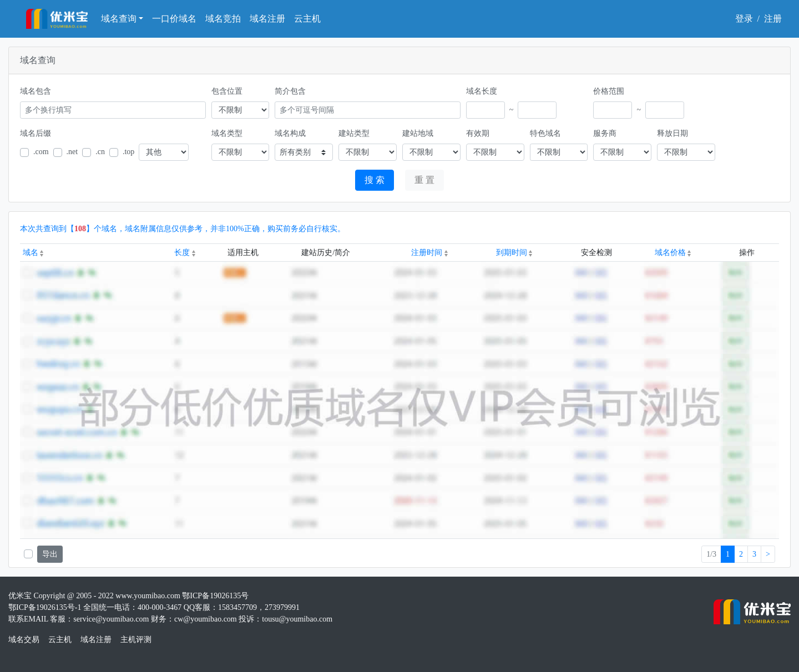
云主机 (307, 19)
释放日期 (672, 133)
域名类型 (227, 133)
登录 (744, 19)
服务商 (605, 133)
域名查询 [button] (119, 19)
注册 (773, 19)
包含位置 (227, 91)
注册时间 (429, 253)
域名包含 (36, 91)
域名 (33, 253)
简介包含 (290, 91)
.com (41, 152)
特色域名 (545, 133)
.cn (100, 152)
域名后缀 (36, 133)
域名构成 (290, 133)
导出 (50, 554)
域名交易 (24, 640)
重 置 (424, 180)
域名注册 (267, 19)
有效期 (478, 133)
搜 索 (375, 180)
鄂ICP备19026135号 (215, 596)
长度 (185, 253)
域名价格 (673, 253)
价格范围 (609, 91)
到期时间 (514, 253)
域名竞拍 (223, 19)
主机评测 (136, 640)
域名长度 (482, 91)
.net (72, 152)
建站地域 (418, 133)
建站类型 (354, 133)
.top (128, 152)
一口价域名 (174, 19)
